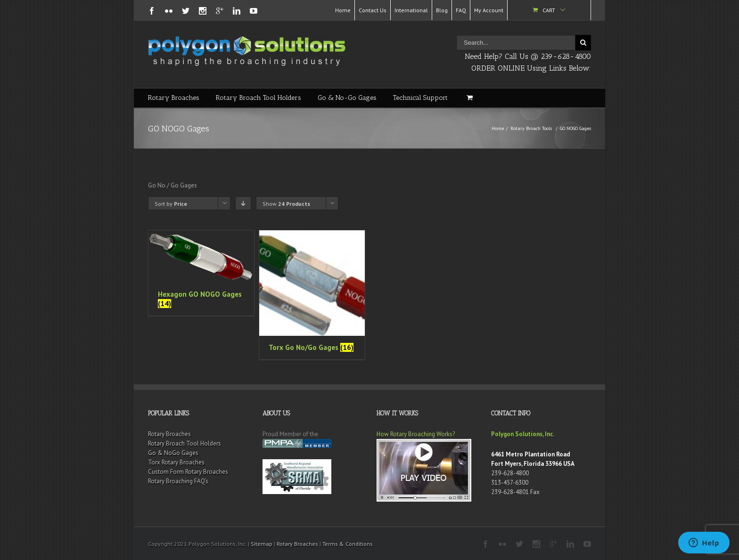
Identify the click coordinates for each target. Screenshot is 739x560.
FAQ (461, 10)
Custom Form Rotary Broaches (188, 472)
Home (343, 10)
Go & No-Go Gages (347, 98)
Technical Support (420, 98)
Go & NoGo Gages (173, 453)
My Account (489, 10)
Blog (442, 10)
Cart (549, 10)
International (411, 10)
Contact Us (373, 10)
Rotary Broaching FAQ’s (178, 481)
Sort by (171, 204)
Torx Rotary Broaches (176, 462)
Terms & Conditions (348, 544)
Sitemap (262, 544)
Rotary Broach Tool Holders (259, 98)
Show (286, 204)
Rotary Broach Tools (531, 128)
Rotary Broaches (174, 98)
